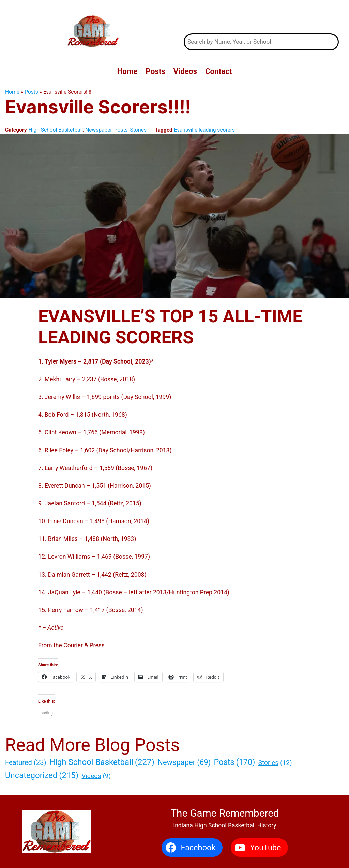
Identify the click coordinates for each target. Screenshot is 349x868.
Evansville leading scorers (204, 130)
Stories (138, 130)
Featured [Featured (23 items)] (26, 762)
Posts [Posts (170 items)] (235, 762)
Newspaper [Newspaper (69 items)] (184, 762)
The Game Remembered (261, 17)
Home (12, 92)
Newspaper (98, 130)
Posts (31, 92)
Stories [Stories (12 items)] (275, 763)
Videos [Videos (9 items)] (96, 776)
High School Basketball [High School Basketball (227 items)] (102, 762)
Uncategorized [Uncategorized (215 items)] (42, 775)
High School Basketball (56, 130)
